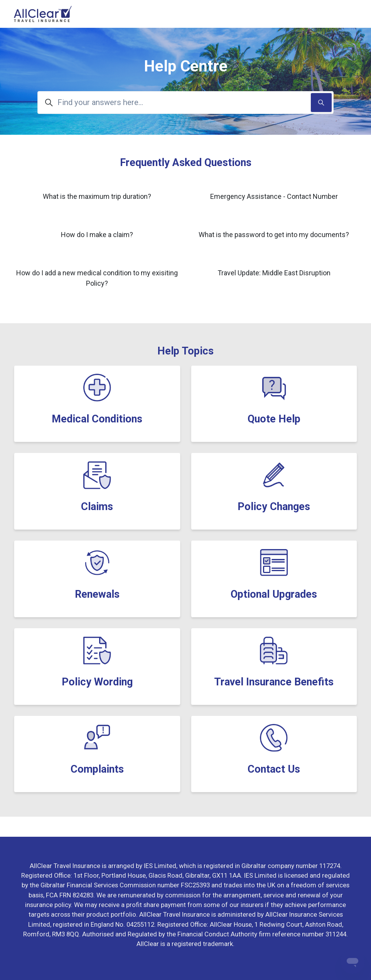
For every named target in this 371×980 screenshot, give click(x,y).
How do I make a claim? (97, 235)
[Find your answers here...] (185, 103)
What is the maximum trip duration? (97, 196)
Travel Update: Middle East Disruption (274, 273)
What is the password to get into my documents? (274, 235)
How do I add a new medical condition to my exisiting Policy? (97, 278)
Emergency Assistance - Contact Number (274, 196)
